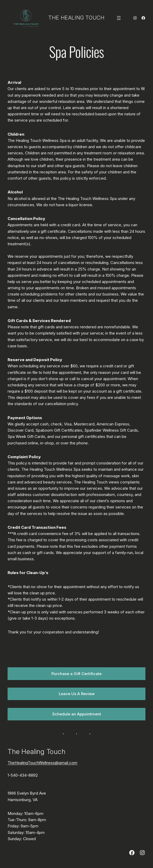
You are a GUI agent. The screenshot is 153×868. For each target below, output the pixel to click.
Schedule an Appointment (77, 714)
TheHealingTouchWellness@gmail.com (42, 763)
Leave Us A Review (77, 694)
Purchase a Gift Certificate (76, 674)
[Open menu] (119, 18)
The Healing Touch (76, 18)
